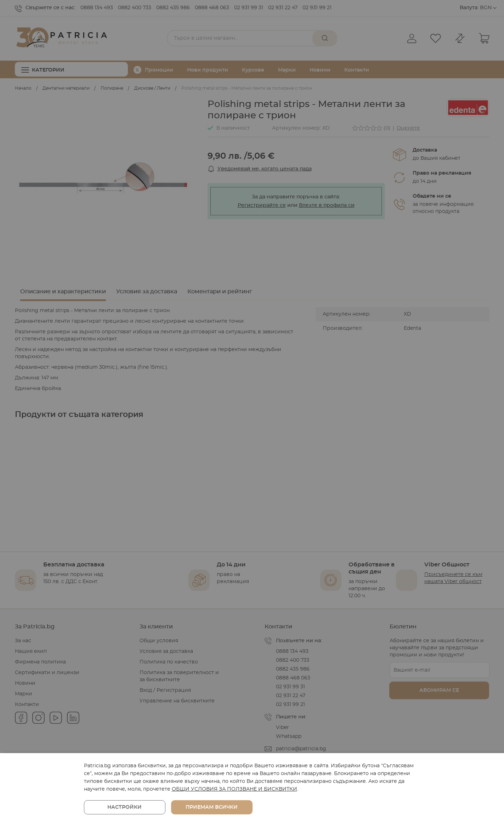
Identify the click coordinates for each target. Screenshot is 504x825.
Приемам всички (212, 807)
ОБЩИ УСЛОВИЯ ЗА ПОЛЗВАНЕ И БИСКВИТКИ (234, 789)
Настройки (124, 807)
